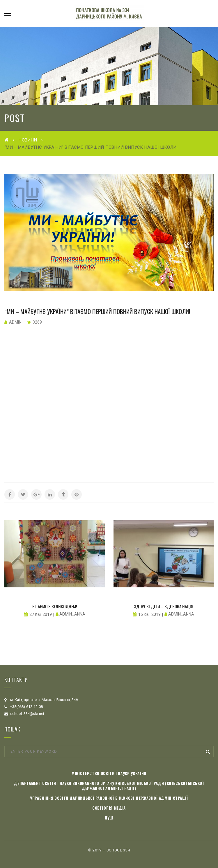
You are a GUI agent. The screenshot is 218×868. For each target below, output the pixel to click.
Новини (28, 140)
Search (208, 752)
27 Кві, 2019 (41, 614)
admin (15, 322)
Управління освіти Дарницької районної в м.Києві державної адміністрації (109, 798)
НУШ (109, 818)
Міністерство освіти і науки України (109, 773)
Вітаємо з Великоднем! (55, 606)
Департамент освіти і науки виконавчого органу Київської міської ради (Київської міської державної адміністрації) (109, 786)
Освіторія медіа (109, 808)
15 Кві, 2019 (149, 614)
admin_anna (72, 614)
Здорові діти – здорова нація (164, 606)
